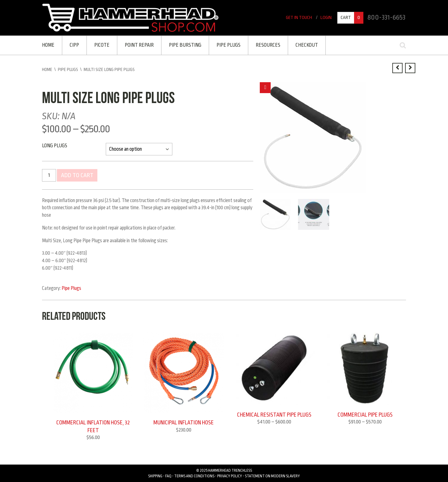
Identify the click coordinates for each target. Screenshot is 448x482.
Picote (102, 45)
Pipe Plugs (68, 69)
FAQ (168, 476)
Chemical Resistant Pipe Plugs (274, 415)
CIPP (74, 45)
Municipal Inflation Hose (184, 423)
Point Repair (139, 45)
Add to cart (77, 175)
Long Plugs (55, 146)
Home (48, 45)
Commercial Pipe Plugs (365, 415)
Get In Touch (299, 18)
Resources (268, 45)
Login (326, 18)
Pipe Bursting (185, 45)
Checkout (307, 45)
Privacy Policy (230, 476)
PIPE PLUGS (229, 45)
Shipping (155, 476)
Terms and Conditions (194, 476)
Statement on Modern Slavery (272, 476)
